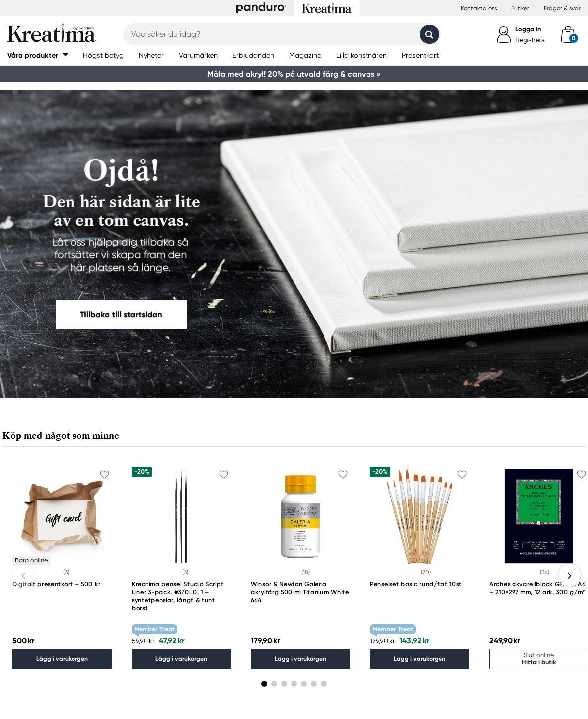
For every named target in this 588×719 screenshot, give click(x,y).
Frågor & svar (562, 8)
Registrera (530, 40)
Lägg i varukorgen (62, 659)
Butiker (520, 8)
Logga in (528, 29)
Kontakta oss (479, 8)
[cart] (568, 34)
